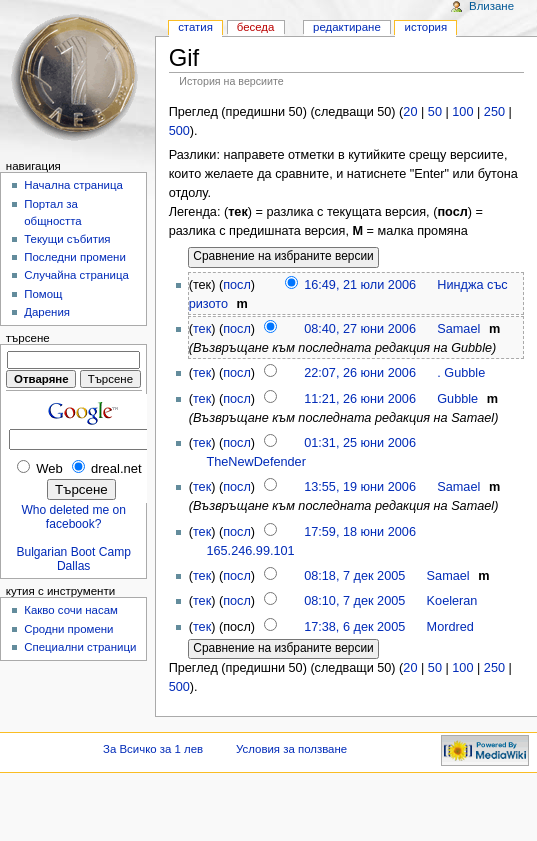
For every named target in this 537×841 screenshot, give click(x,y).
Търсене (28, 338)
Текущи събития (67, 239)
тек (202, 329)
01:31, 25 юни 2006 (360, 443)
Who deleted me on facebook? (73, 517)
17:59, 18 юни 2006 (360, 532)
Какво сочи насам (71, 610)
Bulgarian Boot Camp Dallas (73, 559)
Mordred (450, 627)
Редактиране (347, 27)
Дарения (47, 312)
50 (435, 112)
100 (462, 112)
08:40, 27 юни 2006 (360, 329)
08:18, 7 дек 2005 (354, 576)
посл (237, 285)
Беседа (256, 27)
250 (494, 112)
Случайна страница (76, 275)
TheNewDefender (255, 462)
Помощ (43, 294)
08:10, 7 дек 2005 (354, 601)
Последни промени (75, 257)
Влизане (491, 6)
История (426, 27)
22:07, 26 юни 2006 (360, 373)
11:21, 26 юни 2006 (360, 399)
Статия (195, 27)
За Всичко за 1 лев (153, 749)
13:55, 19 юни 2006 (360, 487)
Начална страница (73, 185)
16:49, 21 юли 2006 (360, 285)
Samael (458, 329)
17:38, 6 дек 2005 (354, 627)
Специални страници (80, 647)
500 (179, 131)
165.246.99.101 (250, 551)
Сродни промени (68, 629)
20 (410, 112)
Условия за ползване (291, 749)
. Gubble (461, 373)
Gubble (457, 399)
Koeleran (452, 601)
